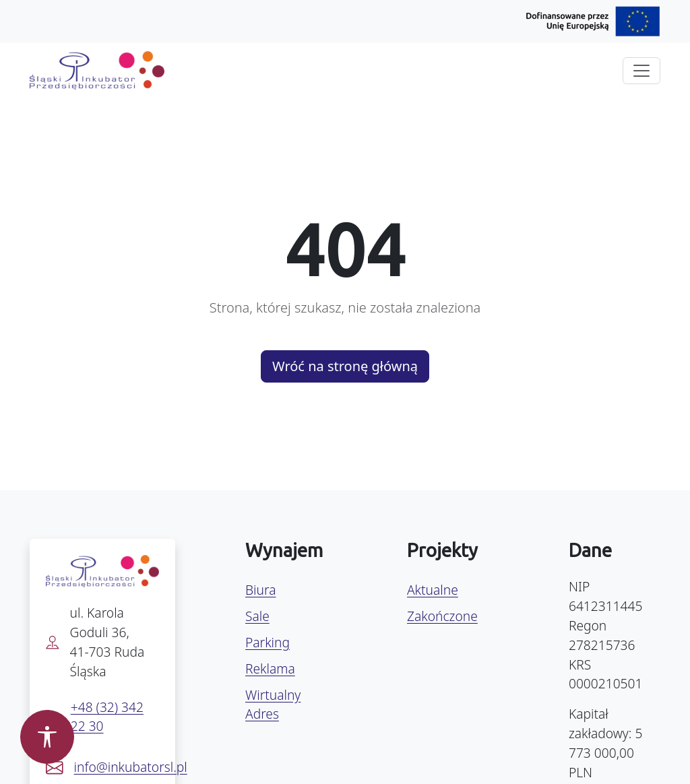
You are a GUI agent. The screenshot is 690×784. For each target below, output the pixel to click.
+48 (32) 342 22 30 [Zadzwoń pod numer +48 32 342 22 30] (107, 717)
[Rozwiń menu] (641, 71)
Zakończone (442, 616)
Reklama (270, 668)
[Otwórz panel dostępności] (47, 737)
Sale (257, 616)
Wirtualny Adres (273, 705)
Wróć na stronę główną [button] (345, 366)
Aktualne (433, 590)
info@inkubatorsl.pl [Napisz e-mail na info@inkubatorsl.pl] (131, 767)
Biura (260, 590)
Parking (268, 642)
